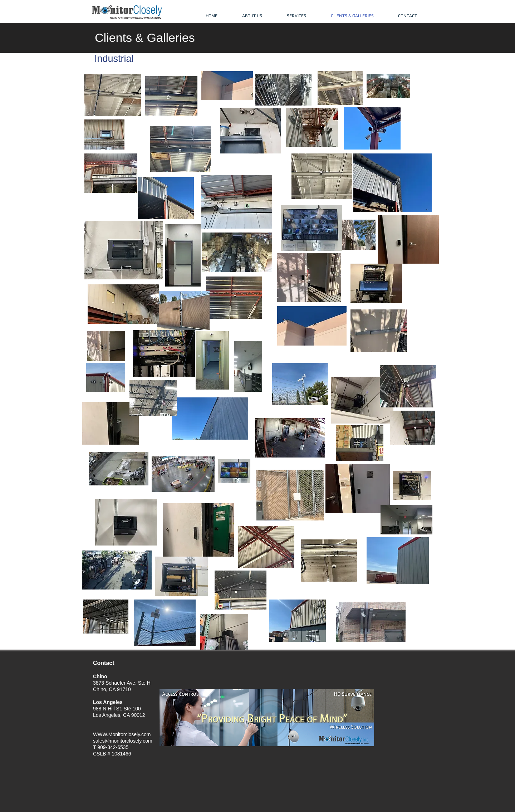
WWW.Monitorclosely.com (122, 734)
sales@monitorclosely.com (123, 741)
